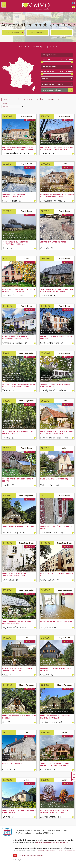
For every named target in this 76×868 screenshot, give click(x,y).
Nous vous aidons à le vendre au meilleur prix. (52, 843)
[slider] (42, 62)
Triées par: (4, 103)
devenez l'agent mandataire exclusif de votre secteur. (56, 851)
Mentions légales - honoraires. (21, 860)
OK (71, 90)
